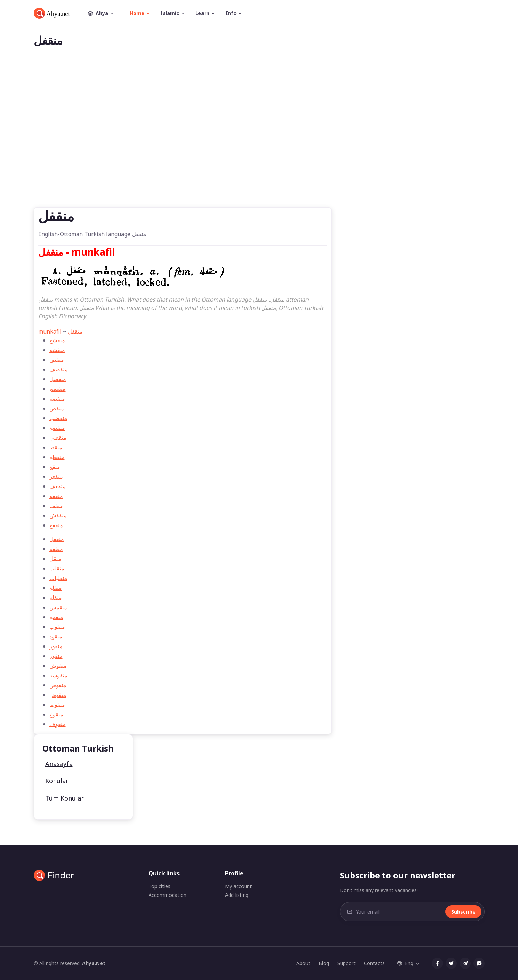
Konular (57, 781)
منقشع (57, 340)
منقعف (58, 486)
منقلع (56, 588)
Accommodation (168, 895)
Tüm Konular (65, 798)
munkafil (50, 331)
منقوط (57, 705)
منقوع (56, 714)
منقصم (58, 389)
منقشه (57, 350)
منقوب (57, 627)
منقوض (58, 695)
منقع (55, 467)
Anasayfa (59, 764)
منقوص (58, 685)
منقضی (58, 437)
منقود (56, 636)
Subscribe (463, 912)
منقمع (56, 617)
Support (346, 963)
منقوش (58, 666)
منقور (56, 646)
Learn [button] (202, 13)
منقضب (58, 418)
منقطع (57, 457)
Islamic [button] (170, 13)
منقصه (57, 399)
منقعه (56, 496)
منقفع (56, 525)
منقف (56, 506)
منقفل (75, 331)
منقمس (58, 607)
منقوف (58, 724)
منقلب (57, 568)
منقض (57, 408)
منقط (56, 447)
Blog (324, 963)
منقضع (57, 428)
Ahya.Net (94, 963)
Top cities (160, 886)
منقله (56, 597)
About (303, 963)
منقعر (56, 476)
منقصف (59, 369)
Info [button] (231, 13)
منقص (57, 360)
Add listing (237, 895)
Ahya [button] (105, 13)
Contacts (374, 963)
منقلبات (58, 578)
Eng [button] (405, 963)
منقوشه (58, 675)
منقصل (58, 379)
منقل (55, 559)
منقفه (56, 549)
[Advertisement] (259, 138)
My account (238, 886)
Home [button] (137, 13)
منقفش (58, 515)
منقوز (56, 656)
